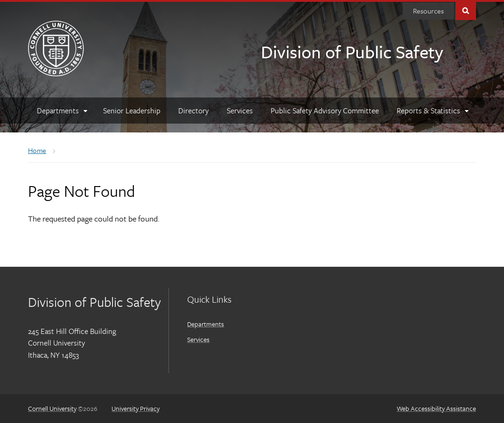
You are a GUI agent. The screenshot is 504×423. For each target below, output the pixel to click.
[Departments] (61, 111)
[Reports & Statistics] (432, 111)
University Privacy (136, 408)
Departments (206, 324)
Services (198, 339)
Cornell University (52, 408)
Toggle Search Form (466, 10)
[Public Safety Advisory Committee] (325, 111)
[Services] (240, 111)
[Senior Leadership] (132, 111)
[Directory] (194, 111)
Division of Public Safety (352, 52)
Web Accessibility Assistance (436, 408)
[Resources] (428, 11)
